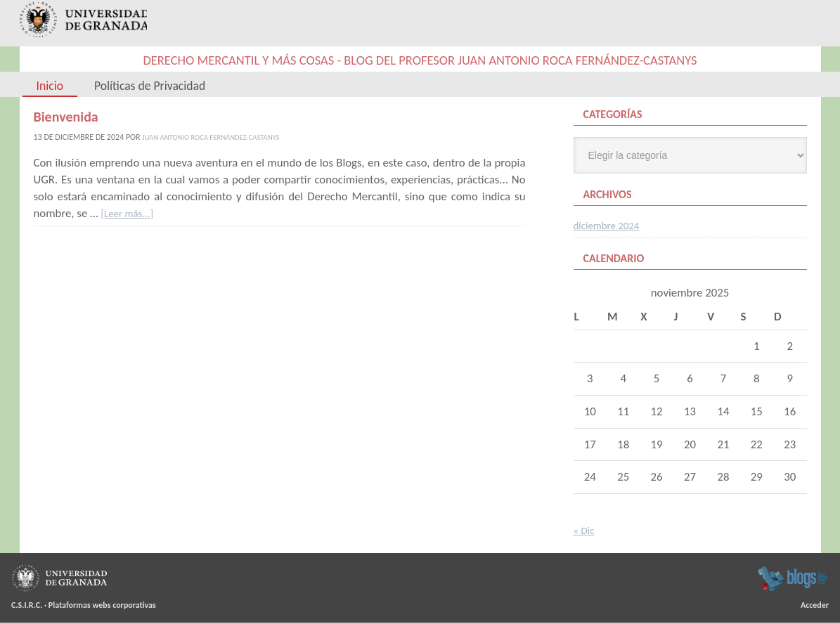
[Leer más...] (130, 215)
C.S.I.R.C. (27, 606)
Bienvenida (66, 118)
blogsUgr (793, 580)
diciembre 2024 (611, 227)
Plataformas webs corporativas (102, 606)
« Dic (586, 532)
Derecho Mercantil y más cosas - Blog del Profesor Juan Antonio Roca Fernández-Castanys (420, 61)
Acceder (815, 606)
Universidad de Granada (84, 24)
